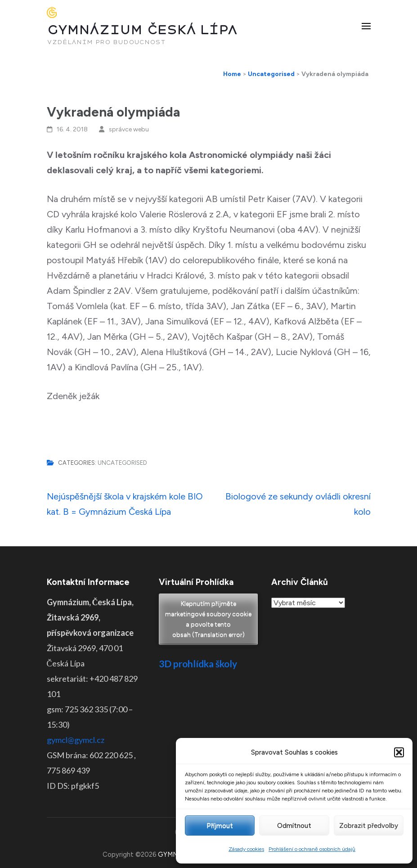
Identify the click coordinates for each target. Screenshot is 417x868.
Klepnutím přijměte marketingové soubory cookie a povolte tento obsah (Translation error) (208, 619)
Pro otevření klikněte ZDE (208, 722)
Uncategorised (122, 463)
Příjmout (220, 826)
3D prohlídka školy (198, 663)
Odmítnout (294, 826)
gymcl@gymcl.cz (76, 740)
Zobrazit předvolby (369, 826)
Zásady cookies (246, 849)
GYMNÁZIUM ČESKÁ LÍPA (142, 30)
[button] (399, 752)
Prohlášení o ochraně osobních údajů (312, 849)
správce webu (129, 129)
